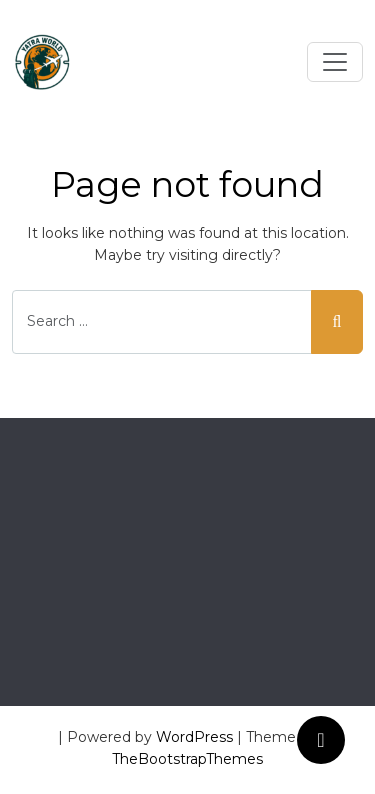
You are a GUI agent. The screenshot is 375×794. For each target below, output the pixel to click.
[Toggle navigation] (335, 62)
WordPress (194, 737)
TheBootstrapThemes (187, 759)
